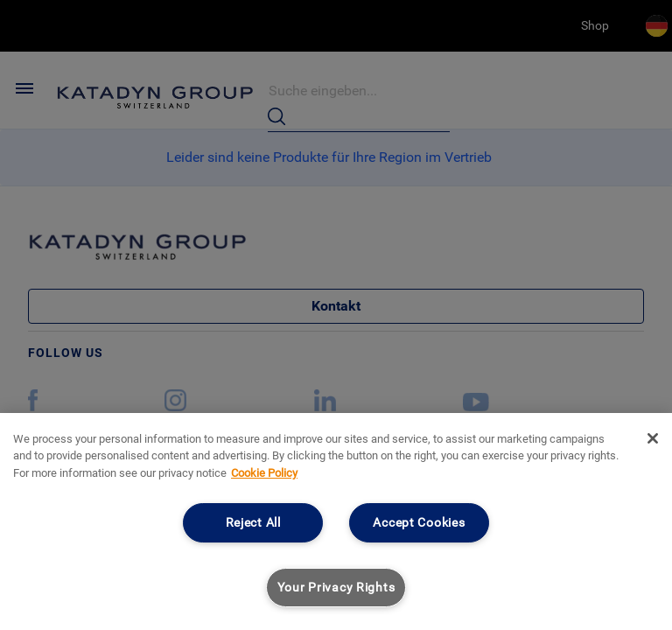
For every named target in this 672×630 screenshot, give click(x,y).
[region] (336, 521)
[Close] (653, 438)
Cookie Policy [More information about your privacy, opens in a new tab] (264, 473)
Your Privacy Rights (336, 588)
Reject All (253, 523)
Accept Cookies (419, 523)
